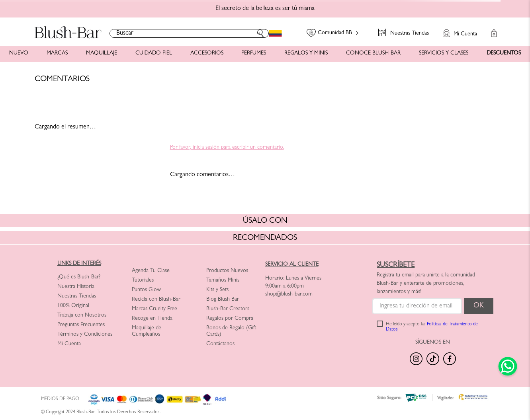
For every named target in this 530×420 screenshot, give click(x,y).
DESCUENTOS (504, 53)
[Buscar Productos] (260, 33)
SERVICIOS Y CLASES (444, 53)
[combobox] (189, 33)
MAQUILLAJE (102, 53)
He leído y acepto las (432, 327)
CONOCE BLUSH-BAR (373, 53)
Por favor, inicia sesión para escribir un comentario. (227, 148)
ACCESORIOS (207, 53)
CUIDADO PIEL (154, 53)
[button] (456, 29)
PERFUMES (254, 53)
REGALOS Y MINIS (306, 53)
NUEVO (19, 53)
